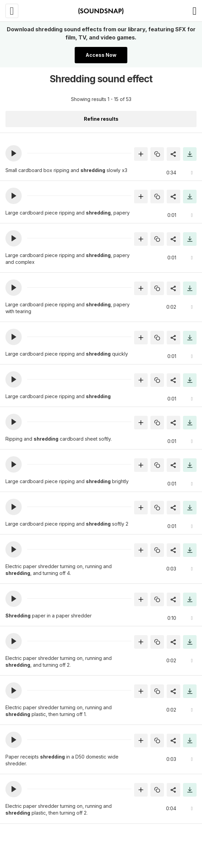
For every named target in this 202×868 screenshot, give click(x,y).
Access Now (101, 55)
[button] (14, 153)
